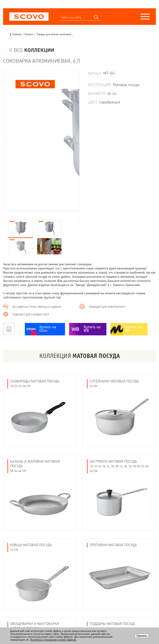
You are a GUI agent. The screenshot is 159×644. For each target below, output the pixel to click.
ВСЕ (34, 50)
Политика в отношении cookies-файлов (53, 640)
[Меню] (145, 17)
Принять (142, 636)
